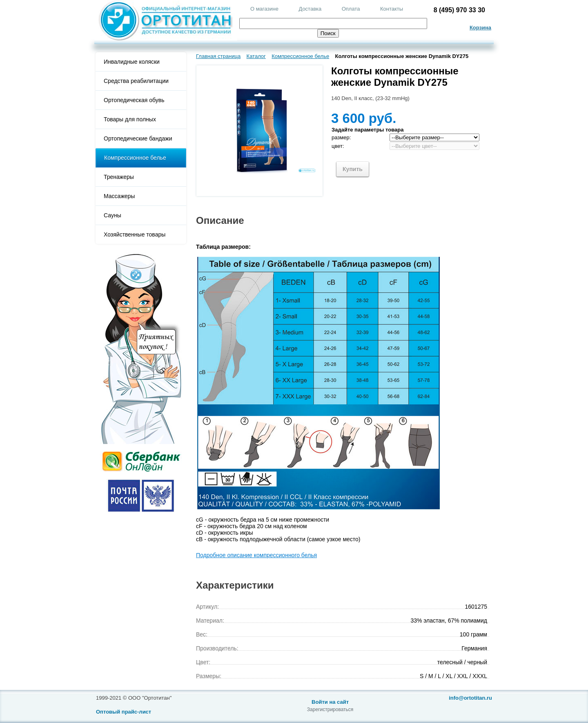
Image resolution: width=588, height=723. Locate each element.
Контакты (392, 9)
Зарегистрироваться (330, 710)
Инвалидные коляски (132, 62)
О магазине (264, 9)
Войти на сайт (330, 702)
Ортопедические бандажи (138, 138)
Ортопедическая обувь (134, 100)
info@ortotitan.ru (470, 698)
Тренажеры (119, 177)
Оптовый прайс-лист (124, 712)
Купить (353, 169)
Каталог (256, 56)
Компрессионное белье (135, 158)
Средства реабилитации (136, 81)
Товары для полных (130, 119)
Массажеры (119, 196)
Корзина (480, 28)
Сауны (112, 215)
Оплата (351, 9)
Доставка (310, 9)
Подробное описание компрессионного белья (256, 555)
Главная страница (218, 56)
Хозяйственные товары (135, 234)
